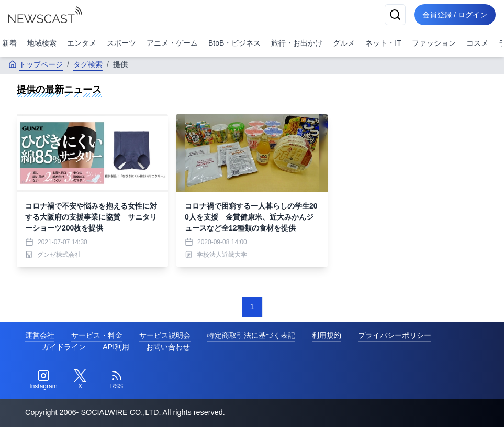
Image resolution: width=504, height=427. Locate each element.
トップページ (36, 64)
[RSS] (117, 380)
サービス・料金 (97, 335)
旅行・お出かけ (297, 43)
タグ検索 (88, 64)
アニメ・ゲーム (172, 43)
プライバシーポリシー (395, 335)
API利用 (116, 347)
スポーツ (121, 43)
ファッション (434, 43)
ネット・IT (383, 43)
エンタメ (82, 43)
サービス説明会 (165, 335)
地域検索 (42, 43)
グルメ (344, 43)
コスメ (477, 43)
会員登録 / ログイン (455, 15)
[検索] (395, 15)
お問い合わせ (168, 347)
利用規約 (327, 335)
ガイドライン (64, 347)
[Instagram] (43, 380)
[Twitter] (80, 380)
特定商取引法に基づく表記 (251, 335)
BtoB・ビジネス (234, 43)
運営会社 (40, 335)
